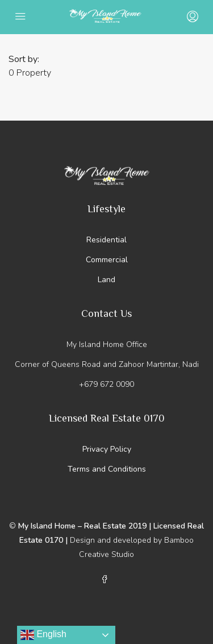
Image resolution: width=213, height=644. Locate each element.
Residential (106, 240)
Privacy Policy (107, 449)
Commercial (107, 260)
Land (106, 280)
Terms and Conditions (107, 469)
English (43, 635)
